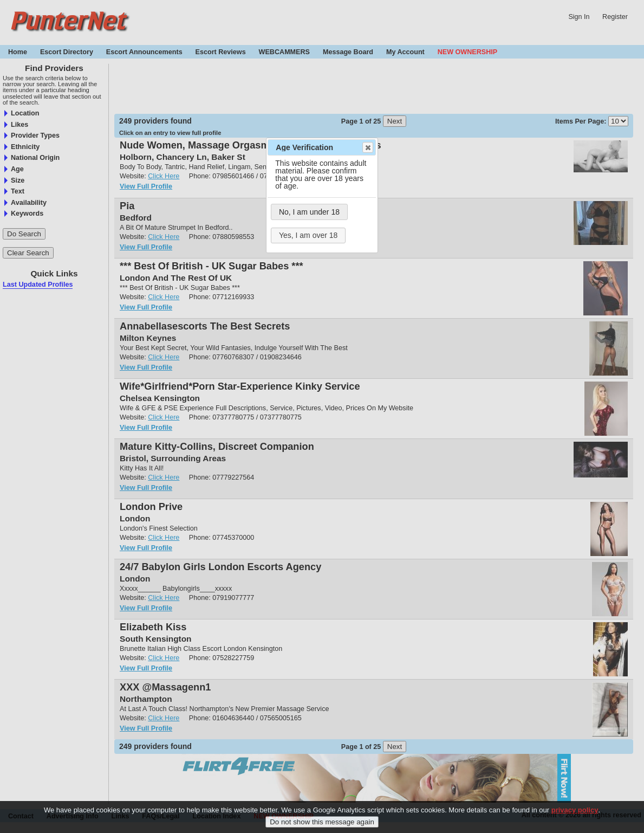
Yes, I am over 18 (308, 235)
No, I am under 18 (309, 212)
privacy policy (575, 810)
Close (367, 147)
